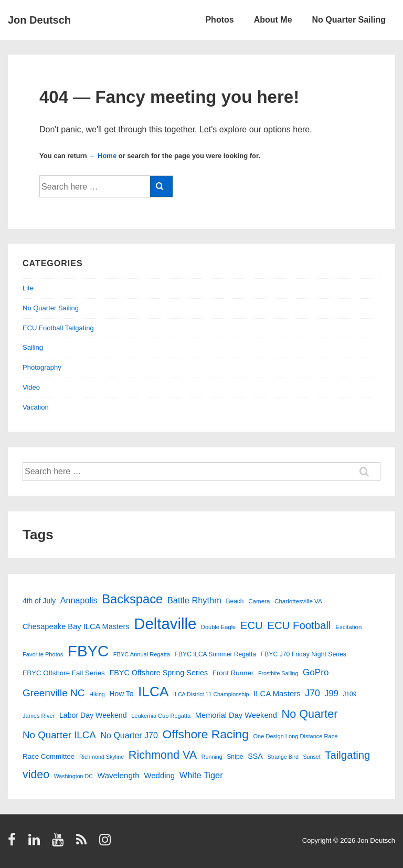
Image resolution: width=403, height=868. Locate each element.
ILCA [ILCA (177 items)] (153, 692)
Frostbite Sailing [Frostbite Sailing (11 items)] (278, 673)
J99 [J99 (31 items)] (331, 693)
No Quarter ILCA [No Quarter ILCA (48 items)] (59, 735)
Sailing (33, 347)
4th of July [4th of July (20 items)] (39, 601)
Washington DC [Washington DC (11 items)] (73, 776)
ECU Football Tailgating (58, 328)
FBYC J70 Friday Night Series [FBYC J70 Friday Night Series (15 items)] (304, 654)
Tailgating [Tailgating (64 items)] (347, 755)
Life (28, 288)
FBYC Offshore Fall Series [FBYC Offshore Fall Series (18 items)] (64, 673)
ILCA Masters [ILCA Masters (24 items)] (277, 693)
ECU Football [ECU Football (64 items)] (299, 625)
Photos (219, 20)
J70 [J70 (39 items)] (312, 693)
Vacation (36, 407)
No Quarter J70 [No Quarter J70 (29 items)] (129, 735)
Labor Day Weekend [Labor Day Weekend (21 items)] (93, 715)
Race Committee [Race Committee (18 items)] (49, 756)
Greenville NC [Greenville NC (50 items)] (54, 693)
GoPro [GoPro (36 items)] (316, 672)
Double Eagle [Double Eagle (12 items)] (218, 627)
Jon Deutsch (39, 20)
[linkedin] (36, 843)
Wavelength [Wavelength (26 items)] (118, 775)
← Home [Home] (103, 156)
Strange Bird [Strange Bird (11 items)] (283, 757)
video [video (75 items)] (36, 775)
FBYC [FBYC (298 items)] (88, 651)
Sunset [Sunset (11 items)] (311, 757)
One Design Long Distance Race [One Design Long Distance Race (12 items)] (295, 736)
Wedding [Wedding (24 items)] (160, 775)
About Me (273, 20)
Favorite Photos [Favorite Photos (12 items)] (43, 654)
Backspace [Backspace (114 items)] (132, 599)
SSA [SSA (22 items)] (255, 756)
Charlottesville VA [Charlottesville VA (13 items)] (298, 601)
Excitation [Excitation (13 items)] (348, 627)
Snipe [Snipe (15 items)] (235, 757)
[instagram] (106, 843)
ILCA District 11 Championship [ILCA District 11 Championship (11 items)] (211, 694)
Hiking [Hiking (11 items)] (97, 694)
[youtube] (60, 843)
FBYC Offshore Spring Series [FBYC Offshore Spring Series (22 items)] (158, 673)
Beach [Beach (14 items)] (235, 601)
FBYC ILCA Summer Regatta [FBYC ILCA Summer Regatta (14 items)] (215, 654)
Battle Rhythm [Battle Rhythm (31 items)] (194, 600)
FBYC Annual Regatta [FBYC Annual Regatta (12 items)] (142, 654)
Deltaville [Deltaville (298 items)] (165, 624)
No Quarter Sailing (349, 20)
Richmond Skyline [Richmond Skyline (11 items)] (102, 757)
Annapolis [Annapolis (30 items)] (79, 600)
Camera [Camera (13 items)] (259, 601)
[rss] (84, 843)
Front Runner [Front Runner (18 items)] (233, 673)
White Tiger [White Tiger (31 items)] (201, 775)
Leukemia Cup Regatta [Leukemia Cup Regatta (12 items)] (161, 716)
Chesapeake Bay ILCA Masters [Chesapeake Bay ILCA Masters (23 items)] (76, 626)
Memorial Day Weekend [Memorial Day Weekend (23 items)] (236, 715)
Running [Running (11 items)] (212, 757)
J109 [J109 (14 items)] (349, 694)
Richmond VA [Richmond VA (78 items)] (163, 755)
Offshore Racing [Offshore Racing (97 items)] (206, 734)
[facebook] (14, 843)
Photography (42, 367)
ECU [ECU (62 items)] (252, 625)
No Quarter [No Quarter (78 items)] (310, 714)
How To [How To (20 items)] (121, 694)
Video (31, 387)
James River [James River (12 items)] (39, 716)
